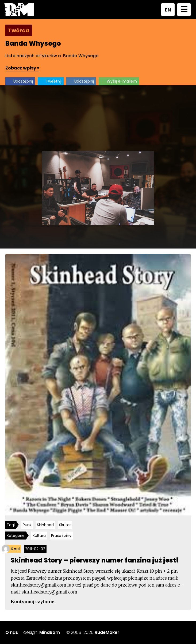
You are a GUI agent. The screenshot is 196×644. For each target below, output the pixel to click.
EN (168, 10)
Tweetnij (54, 81)
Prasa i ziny (61, 536)
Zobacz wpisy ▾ (22, 68)
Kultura (39, 536)
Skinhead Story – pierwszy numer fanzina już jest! (95, 560)
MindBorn (50, 632)
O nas (12, 632)
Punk (27, 525)
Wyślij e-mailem (122, 81)
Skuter (65, 525)
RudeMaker (107, 632)
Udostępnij (23, 81)
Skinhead (45, 525)
